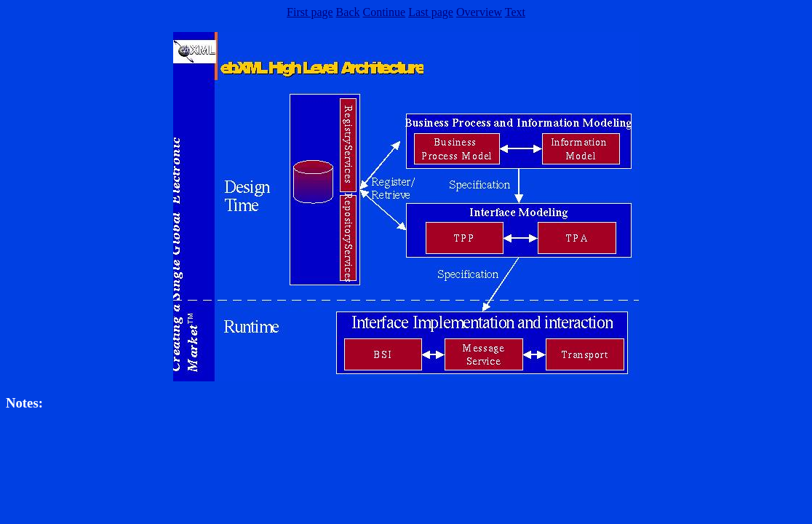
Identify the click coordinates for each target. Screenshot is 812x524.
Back (348, 12)
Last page (431, 12)
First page (310, 12)
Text (515, 12)
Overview (479, 12)
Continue (384, 12)
